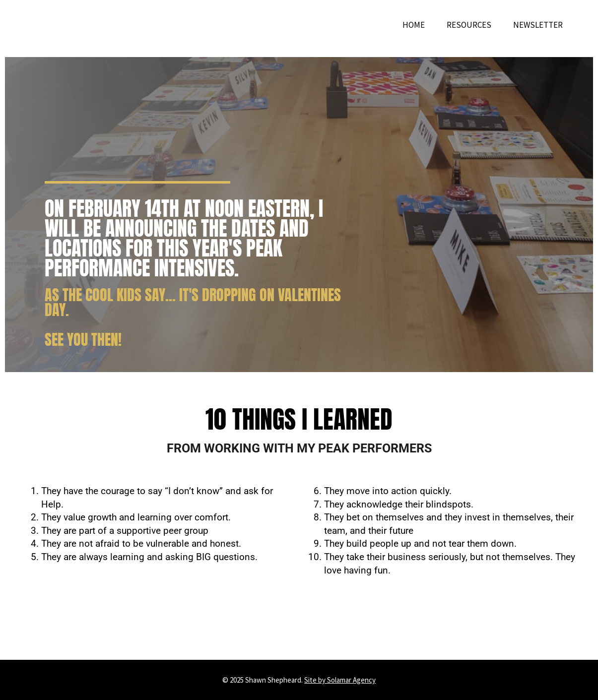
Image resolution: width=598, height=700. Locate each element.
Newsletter (538, 25)
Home (414, 25)
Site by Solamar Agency (340, 680)
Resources (469, 25)
